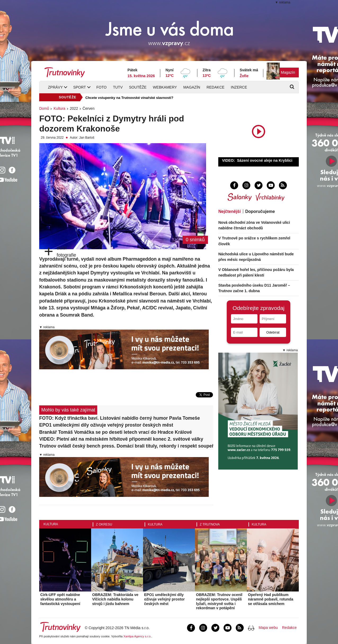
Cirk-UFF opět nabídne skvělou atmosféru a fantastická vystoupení (60, 599)
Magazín (288, 72)
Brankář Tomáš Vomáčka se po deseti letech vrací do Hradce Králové (115, 432)
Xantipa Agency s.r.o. (137, 636)
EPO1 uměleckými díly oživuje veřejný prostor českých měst (106, 425)
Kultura (59, 108)
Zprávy (55, 87)
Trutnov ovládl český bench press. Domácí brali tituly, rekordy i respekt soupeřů (126, 446)
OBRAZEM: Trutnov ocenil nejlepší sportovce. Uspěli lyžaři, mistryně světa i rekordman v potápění (219, 601)
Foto (102, 87)
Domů (44, 108)
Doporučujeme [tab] (260, 211)
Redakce (216, 87)
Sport (79, 87)
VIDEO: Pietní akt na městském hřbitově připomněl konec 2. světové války (121, 439)
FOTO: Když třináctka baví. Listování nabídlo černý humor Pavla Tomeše (120, 418)
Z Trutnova (210, 524)
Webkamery (165, 87)
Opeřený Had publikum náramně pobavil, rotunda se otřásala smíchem (271, 599)
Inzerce (239, 87)
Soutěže (138, 87)
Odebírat (273, 332)
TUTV (118, 87)
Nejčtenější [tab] (229, 211)
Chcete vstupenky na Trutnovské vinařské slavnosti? (129, 98)
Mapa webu (268, 628)
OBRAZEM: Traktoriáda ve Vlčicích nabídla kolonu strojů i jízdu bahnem (115, 599)
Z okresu (104, 524)
